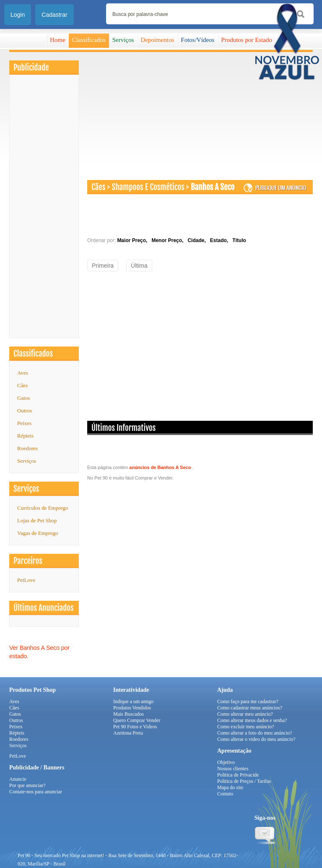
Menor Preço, (169, 240)
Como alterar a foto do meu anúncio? (255, 733)
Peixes (24, 423)
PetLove (18, 756)
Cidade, (198, 240)
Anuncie (18, 779)
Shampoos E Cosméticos (148, 187)
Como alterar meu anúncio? (245, 714)
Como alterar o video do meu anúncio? (256, 739)
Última (139, 266)
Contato (225, 794)
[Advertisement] (44, 209)
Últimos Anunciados (43, 608)
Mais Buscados (129, 714)
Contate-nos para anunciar (36, 792)
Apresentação (234, 751)
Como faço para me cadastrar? (248, 701)
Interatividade (131, 690)
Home (58, 40)
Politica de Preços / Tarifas (244, 781)
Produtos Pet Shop (32, 690)
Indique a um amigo (133, 701)
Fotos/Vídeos (197, 40)
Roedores (27, 448)
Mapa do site (230, 787)
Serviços (123, 40)
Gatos (23, 398)
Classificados (89, 40)
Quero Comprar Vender (137, 720)
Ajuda (225, 690)
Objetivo (226, 762)
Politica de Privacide (238, 775)
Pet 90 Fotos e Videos (135, 727)
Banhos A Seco (213, 187)
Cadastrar (54, 15)
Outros (25, 411)
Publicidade (31, 68)
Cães (22, 385)
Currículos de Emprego (43, 508)
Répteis (25, 436)
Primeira (103, 266)
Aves (23, 373)
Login (18, 15)
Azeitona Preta (128, 733)
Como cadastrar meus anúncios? (250, 708)
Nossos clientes (233, 769)
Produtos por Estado (247, 40)
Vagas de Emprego (38, 533)
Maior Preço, (134, 240)
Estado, (221, 240)
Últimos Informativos (123, 428)
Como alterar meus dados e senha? (252, 720)
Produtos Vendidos (132, 708)
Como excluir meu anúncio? (246, 727)
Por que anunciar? (27, 785)
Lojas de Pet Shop (37, 520)
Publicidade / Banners (37, 768)
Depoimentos (157, 40)
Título (239, 240)
